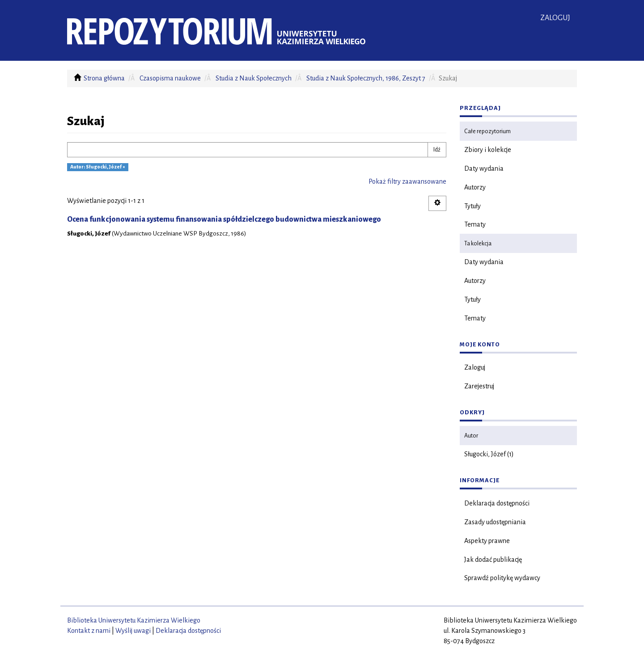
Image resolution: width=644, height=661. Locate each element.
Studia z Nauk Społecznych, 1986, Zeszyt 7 (366, 78)
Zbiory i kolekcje (488, 150)
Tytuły (472, 206)
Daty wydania (484, 168)
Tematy (475, 224)
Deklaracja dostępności (497, 503)
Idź (437, 150)
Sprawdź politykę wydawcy (502, 578)
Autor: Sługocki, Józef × (98, 167)
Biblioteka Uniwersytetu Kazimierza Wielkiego (134, 620)
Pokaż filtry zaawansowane (407, 181)
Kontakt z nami (89, 631)
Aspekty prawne (487, 541)
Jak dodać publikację (493, 560)
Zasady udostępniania (495, 522)
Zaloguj (475, 367)
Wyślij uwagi (133, 631)
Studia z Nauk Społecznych (254, 78)
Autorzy (475, 187)
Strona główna (104, 78)
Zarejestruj (479, 386)
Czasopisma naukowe (170, 78)
